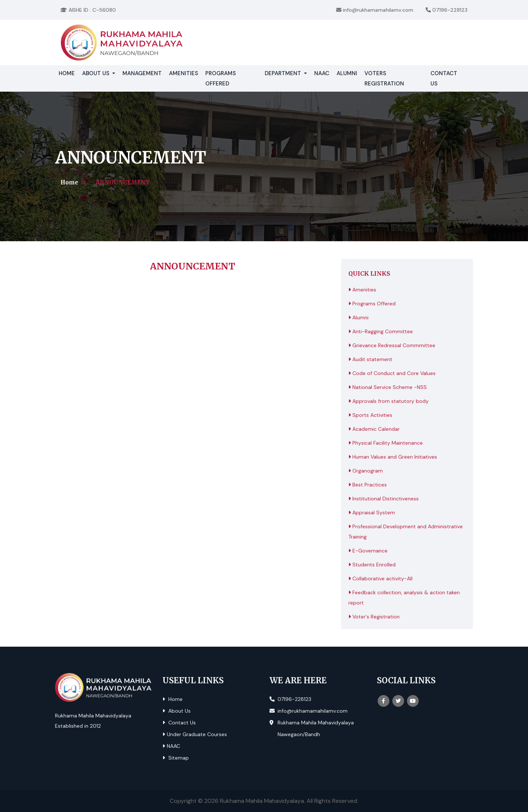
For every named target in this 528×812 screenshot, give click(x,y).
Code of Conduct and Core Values (392, 373)
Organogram (366, 471)
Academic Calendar (374, 429)
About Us (177, 711)
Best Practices (368, 485)
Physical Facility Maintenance (386, 443)
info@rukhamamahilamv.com (375, 10)
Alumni (347, 73)
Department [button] (284, 73)
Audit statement (370, 359)
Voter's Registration (374, 617)
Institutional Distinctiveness (384, 499)
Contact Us (444, 78)
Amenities (184, 73)
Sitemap (176, 758)
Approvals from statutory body (388, 401)
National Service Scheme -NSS (388, 387)
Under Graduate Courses (195, 734)
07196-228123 (447, 10)
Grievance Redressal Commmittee (392, 345)
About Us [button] (96, 73)
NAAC (322, 73)
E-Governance (368, 551)
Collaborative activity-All (380, 578)
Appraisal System (372, 512)
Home (69, 73)
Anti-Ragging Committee (381, 331)
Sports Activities (370, 415)
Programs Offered (221, 78)
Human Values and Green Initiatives (393, 457)
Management (142, 73)
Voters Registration (384, 78)
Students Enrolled (372, 565)
